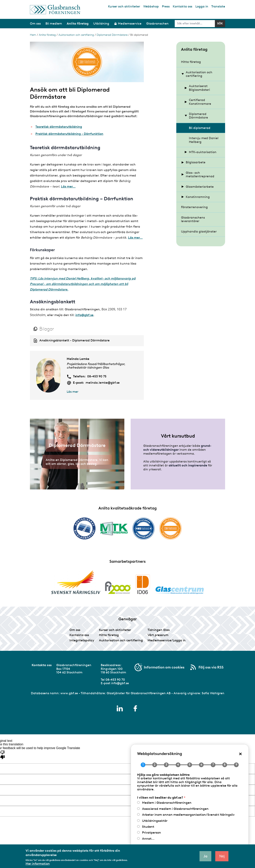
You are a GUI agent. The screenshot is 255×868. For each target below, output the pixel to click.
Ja (205, 856)
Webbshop (151, 6)
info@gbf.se (84, 315)
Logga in (202, 6)
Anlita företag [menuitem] (78, 23)
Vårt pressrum (158, 635)
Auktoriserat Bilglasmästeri (199, 88)
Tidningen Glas (159, 630)
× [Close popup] (240, 754)
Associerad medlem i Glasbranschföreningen (175, 809)
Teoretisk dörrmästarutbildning (59, 127)
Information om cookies (164, 667)
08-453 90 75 (97, 376)
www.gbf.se (69, 693)
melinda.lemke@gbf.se (103, 383)
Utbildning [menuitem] (101, 23)
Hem (33, 35)
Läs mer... (68, 186)
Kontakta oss (182, 6)
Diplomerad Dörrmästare (112, 35)
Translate (218, 6)
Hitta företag (191, 62)
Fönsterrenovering (194, 207)
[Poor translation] (3, 755)
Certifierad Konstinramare (200, 102)
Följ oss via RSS (211, 667)
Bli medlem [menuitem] (54, 23)
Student (148, 827)
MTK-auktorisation (203, 152)
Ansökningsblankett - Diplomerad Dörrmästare (74, 340)
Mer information (38, 864)
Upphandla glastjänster (199, 231)
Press (166, 6)
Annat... (148, 839)
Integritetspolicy (82, 640)
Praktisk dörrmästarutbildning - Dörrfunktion (69, 134)
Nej (222, 856)
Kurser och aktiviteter (124, 6)
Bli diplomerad (200, 128)
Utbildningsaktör (155, 821)
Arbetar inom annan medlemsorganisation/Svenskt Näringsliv (188, 815)
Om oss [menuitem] (35, 23)
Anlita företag (47, 35)
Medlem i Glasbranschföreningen (167, 803)
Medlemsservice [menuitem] (130, 23)
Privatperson (152, 833)
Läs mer (73, 392)
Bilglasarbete (196, 162)
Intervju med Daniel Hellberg (204, 140)
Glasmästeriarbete (200, 187)
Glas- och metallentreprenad (200, 174)
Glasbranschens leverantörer (193, 219)
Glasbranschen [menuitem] (157, 23)
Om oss (75, 630)
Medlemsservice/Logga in (167, 640)
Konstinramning (198, 197)
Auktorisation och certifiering (76, 35)
